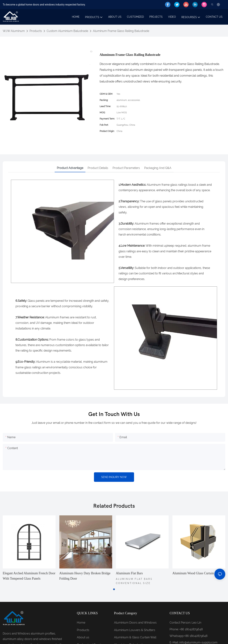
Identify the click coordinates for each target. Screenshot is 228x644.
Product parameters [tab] (126, 168)
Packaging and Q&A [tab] (158, 168)
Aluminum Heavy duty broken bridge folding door (85, 576)
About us (83, 637)
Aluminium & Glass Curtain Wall (135, 637)
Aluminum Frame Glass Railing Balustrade (121, 31)
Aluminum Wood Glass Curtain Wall (197, 573)
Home (81, 623)
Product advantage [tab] (70, 168)
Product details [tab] (98, 168)
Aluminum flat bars (129, 573)
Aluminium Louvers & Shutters (135, 630)
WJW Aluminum (14, 31)
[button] (114, 589)
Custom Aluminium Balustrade (67, 31)
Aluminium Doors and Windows (135, 623)
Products (36, 31)
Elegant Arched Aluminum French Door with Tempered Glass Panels (29, 576)
